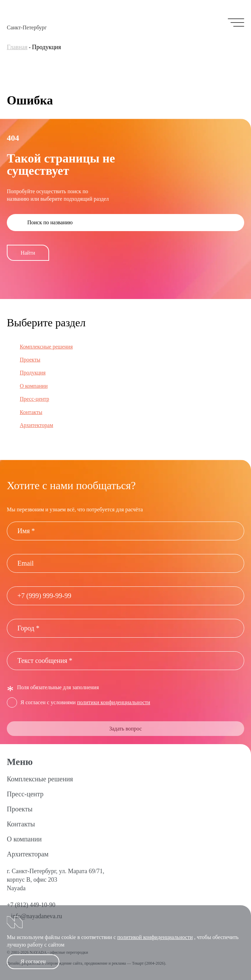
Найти (28, 253)
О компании (34, 386)
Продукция (33, 373)
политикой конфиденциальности (155, 937)
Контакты (31, 412)
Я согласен (33, 961)
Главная (17, 47)
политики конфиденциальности (114, 702)
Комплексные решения (46, 347)
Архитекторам (36, 425)
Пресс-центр (34, 399)
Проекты (30, 360)
